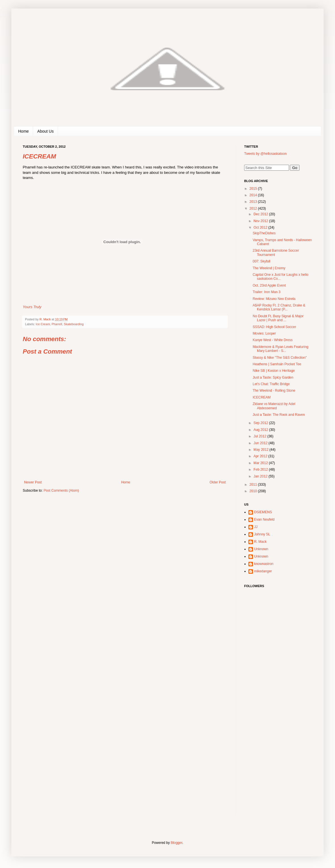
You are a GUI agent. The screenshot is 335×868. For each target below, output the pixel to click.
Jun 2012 (261, 443)
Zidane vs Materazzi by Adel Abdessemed (274, 406)
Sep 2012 (261, 423)
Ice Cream (43, 324)
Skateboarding (74, 324)
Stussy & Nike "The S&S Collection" (280, 358)
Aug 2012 (261, 430)
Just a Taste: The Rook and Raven (279, 415)
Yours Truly (32, 307)
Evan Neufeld (264, 519)
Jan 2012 (261, 476)
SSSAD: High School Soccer (274, 327)
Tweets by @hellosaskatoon (265, 154)
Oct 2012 (261, 228)
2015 (254, 189)
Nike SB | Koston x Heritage (274, 371)
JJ (256, 527)
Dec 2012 (261, 214)
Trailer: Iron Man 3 (267, 292)
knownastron (264, 564)
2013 (254, 202)
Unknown (261, 549)
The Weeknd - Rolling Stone (274, 391)
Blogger (176, 843)
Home (23, 131)
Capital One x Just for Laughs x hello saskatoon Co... (280, 277)
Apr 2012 (261, 456)
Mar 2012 (261, 463)
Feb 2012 (261, 470)
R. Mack (260, 542)
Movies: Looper (264, 333)
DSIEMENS (263, 512)
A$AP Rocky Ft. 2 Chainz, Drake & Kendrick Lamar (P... (279, 307)
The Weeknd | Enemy (269, 268)
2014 (254, 195)
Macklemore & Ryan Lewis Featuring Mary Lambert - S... (280, 349)
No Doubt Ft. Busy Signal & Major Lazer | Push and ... (278, 318)
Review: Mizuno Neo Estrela (274, 299)
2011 (254, 485)
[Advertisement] (272, 729)
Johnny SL (262, 534)
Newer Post (33, 482)
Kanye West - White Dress (273, 340)
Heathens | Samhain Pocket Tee (277, 364)
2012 (254, 208)
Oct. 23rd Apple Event (269, 285)
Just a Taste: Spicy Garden (273, 377)
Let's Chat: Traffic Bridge (271, 384)
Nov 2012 (261, 221)
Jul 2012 (260, 436)
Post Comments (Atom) (61, 491)
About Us (45, 131)
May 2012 (261, 450)
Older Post (218, 482)
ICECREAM (262, 397)
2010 (254, 491)
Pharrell (57, 324)
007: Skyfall (261, 261)
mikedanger (263, 571)
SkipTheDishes (264, 233)
